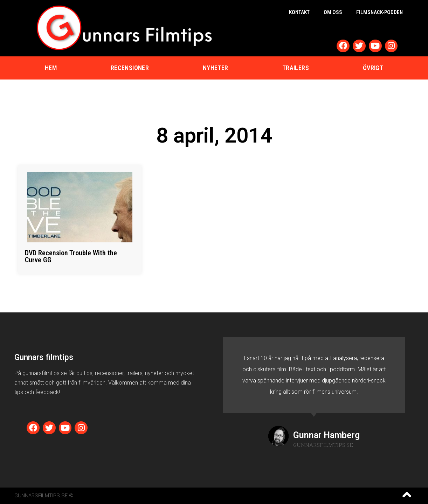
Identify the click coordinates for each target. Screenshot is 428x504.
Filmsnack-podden (379, 12)
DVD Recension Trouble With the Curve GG (71, 256)
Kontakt (299, 12)
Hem (51, 68)
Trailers (296, 68)
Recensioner (130, 68)
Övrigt (373, 68)
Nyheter (216, 68)
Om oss (333, 12)
